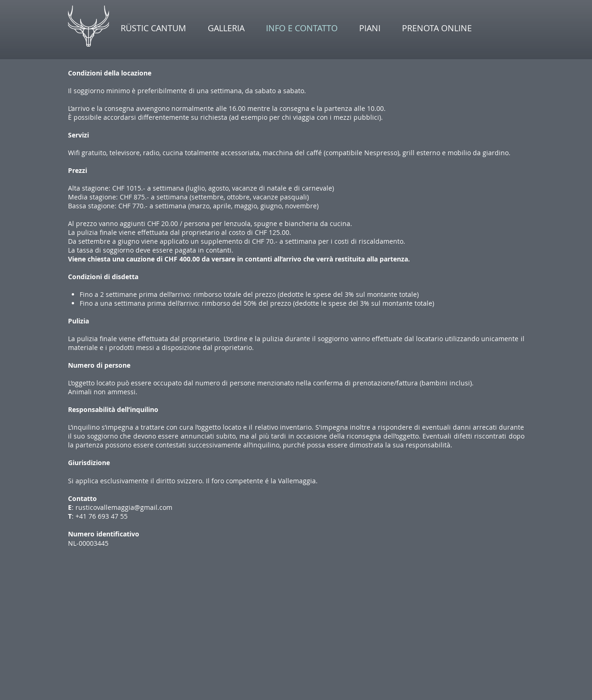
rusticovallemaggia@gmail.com (124, 507)
